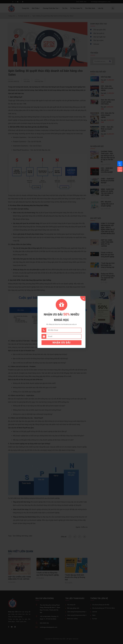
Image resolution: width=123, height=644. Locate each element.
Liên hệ (120, 171)
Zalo (120, 165)
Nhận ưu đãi (62, 343)
